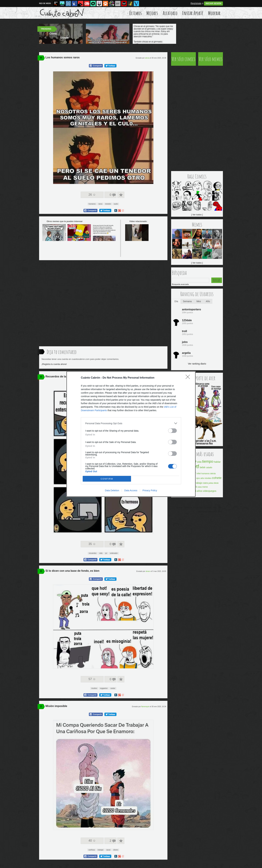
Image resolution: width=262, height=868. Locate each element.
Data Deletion (112, 490)
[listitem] (131, 423)
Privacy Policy (150, 490)
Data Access (131, 490)
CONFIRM (107, 479)
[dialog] (131, 434)
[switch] (172, 431)
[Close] (189, 378)
